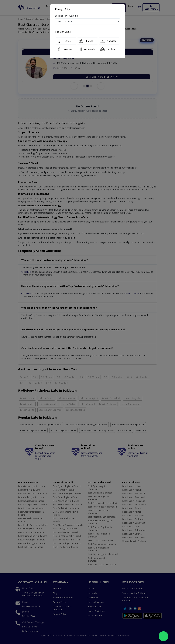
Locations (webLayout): (66, 16)
